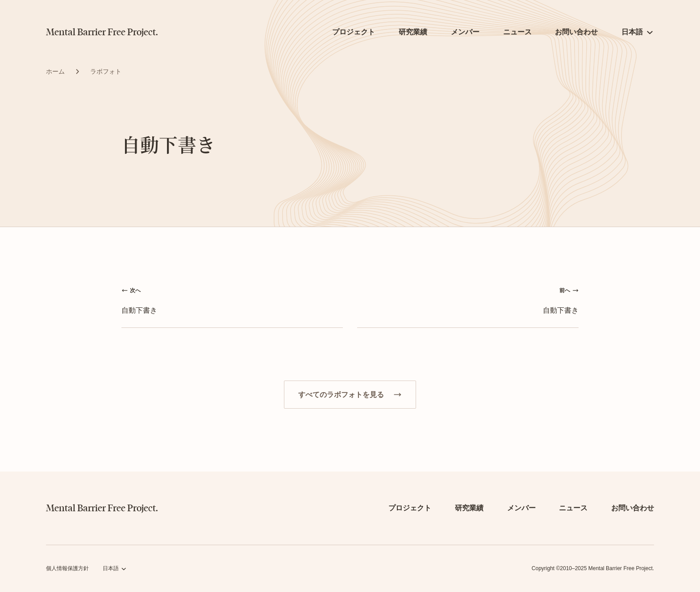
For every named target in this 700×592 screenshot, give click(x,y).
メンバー (465, 32)
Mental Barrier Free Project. (102, 32)
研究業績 (413, 32)
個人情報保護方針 (67, 568)
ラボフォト (106, 71)
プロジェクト (354, 32)
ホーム (55, 71)
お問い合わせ (576, 32)
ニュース (517, 32)
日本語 (632, 32)
